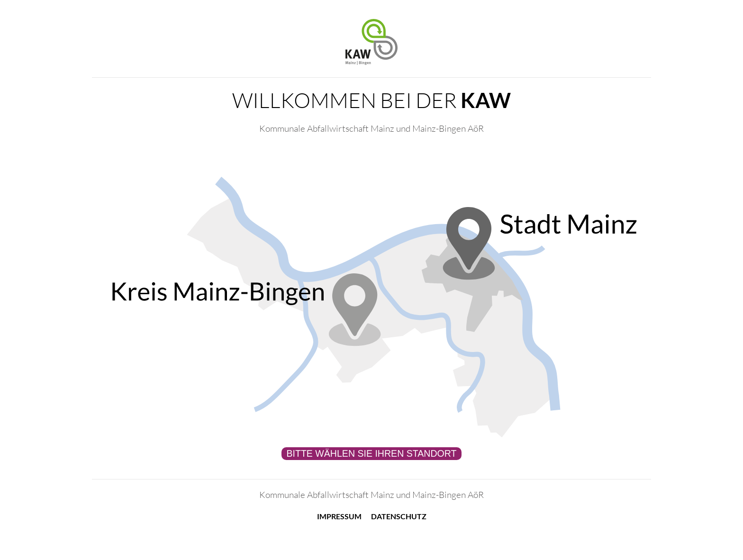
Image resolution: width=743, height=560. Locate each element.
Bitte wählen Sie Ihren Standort (371, 453)
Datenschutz (399, 516)
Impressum (339, 516)
